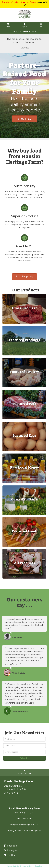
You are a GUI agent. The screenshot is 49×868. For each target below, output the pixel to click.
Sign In (24, 25)
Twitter (9, 855)
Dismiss (24, 48)
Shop (8, 25)
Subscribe (25, 758)
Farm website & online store (17, 866)
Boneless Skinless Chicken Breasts (20, 2)
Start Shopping (24, 277)
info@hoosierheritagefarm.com (25, 824)
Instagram (11, 850)
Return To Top (24, 772)
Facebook (11, 846)
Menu (41, 25)
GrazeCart (38, 866)
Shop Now (25, 119)
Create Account (29, 31)
